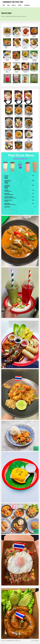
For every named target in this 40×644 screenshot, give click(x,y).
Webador (37, 641)
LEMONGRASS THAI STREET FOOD (13, 2)
